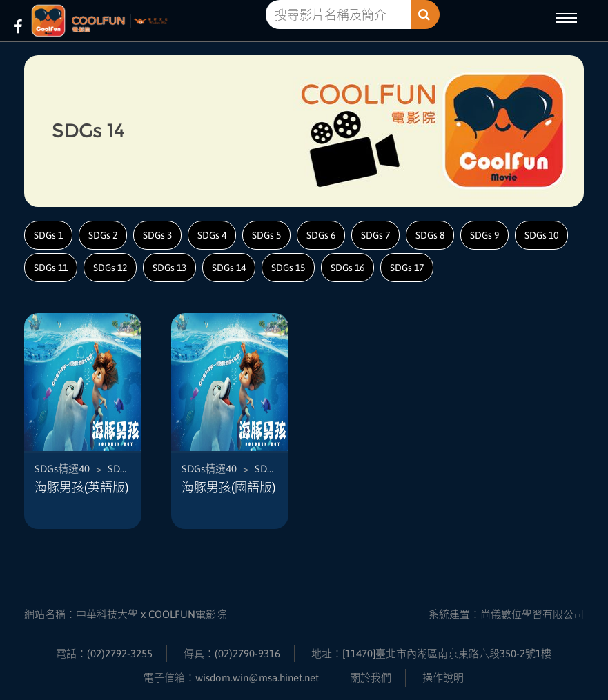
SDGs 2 (103, 235)
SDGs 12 (110, 268)
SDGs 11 (51, 268)
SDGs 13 (169, 268)
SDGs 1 (48, 235)
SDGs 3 (157, 235)
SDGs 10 (541, 235)
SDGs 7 (375, 235)
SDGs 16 (347, 268)
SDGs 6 (321, 235)
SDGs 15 (288, 268)
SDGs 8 (430, 235)
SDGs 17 (407, 268)
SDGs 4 (212, 235)
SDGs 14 (229, 268)
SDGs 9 (484, 235)
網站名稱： (125, 614)
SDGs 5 (266, 235)
